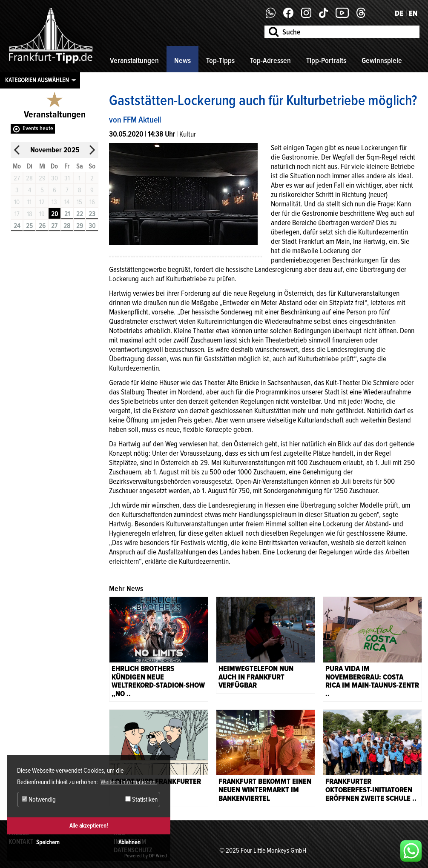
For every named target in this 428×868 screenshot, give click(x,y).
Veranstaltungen (134, 60)
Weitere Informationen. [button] (129, 782)
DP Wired (158, 856)
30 (92, 226)
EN (413, 13)
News (182, 60)
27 (54, 226)
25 (29, 226)
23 (92, 214)
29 (80, 226)
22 (80, 214)
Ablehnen (129, 842)
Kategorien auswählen (37, 80)
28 (67, 226)
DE (399, 13)
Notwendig (39, 799)
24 (17, 226)
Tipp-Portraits (326, 60)
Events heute (38, 128)
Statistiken (141, 799)
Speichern (48, 842)
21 (67, 214)
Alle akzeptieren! (89, 826)
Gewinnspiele (382, 60)
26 (42, 226)
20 (55, 214)
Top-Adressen (270, 60)
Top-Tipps (220, 60)
